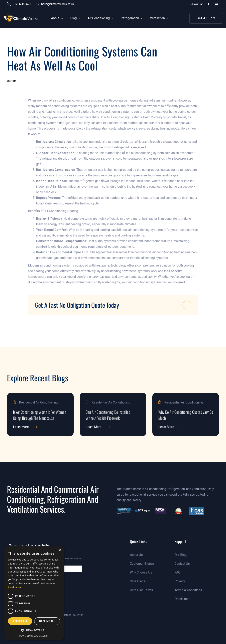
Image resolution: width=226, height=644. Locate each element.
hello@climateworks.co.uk (58, 4)
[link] (15, 18)
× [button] (60, 550)
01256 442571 (22, 4)
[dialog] (34, 593)
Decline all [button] (47, 621)
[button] (55, 18)
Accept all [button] (20, 621)
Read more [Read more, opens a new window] (14, 587)
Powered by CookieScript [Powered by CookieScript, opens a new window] (34, 636)
